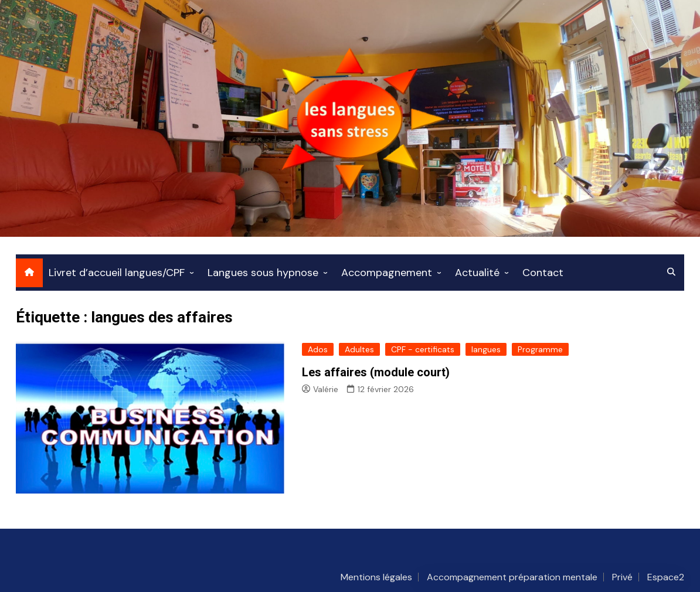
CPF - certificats (423, 349)
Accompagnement (387, 273)
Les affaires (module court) (376, 372)
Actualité (477, 273)
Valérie (320, 389)
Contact (543, 273)
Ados (318, 349)
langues (486, 349)
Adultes (359, 349)
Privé (622, 577)
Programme (540, 349)
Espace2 (666, 577)
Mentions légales (376, 577)
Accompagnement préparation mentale (512, 577)
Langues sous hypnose (263, 273)
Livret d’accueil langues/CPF (117, 273)
